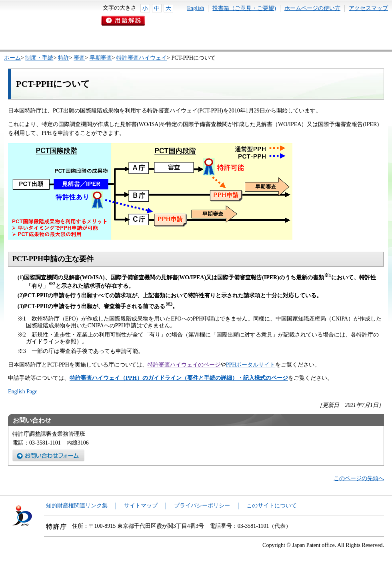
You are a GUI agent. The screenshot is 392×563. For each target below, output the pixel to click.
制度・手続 (39, 58)
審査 (79, 58)
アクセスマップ (368, 8)
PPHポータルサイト (251, 365)
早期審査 (101, 58)
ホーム (12, 58)
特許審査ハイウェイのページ (184, 365)
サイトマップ (141, 506)
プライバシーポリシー (202, 506)
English (196, 8)
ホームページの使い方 (312, 8)
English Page (23, 392)
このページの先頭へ (359, 478)
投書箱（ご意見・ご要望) (244, 8)
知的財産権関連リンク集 (77, 506)
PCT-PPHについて (53, 84)
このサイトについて (272, 506)
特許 (64, 58)
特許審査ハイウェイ (142, 58)
